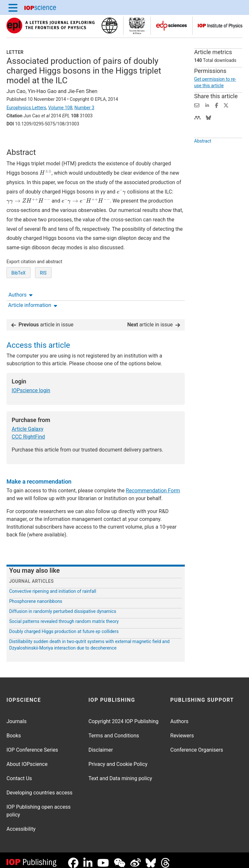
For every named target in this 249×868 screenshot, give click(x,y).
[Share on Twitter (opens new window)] (226, 105)
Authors (20, 142)
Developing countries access (40, 787)
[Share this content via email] (197, 105)
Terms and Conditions (114, 730)
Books (14, 730)
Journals (17, 716)
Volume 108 (60, 108)
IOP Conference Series (32, 745)
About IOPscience (27, 759)
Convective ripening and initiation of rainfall (53, 586)
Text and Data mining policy (120, 773)
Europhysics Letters (26, 108)
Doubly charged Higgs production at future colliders (64, 626)
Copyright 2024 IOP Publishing (124, 716)
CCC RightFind (28, 432)
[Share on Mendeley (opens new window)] (197, 117)
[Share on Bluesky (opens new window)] (208, 117)
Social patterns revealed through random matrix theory (64, 616)
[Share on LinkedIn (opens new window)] (207, 105)
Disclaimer (101, 745)
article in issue (42, 319)
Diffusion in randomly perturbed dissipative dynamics (63, 606)
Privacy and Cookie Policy (118, 759)
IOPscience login (31, 385)
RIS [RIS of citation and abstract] (43, 297)
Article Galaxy (28, 424)
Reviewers (182, 730)
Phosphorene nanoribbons (36, 596)
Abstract (203, 156)
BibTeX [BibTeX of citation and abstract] (18, 297)
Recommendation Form (153, 485)
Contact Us (19, 773)
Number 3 (84, 108)
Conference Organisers (197, 745)
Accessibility (21, 824)
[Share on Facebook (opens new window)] (217, 105)
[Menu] (13, 7)
